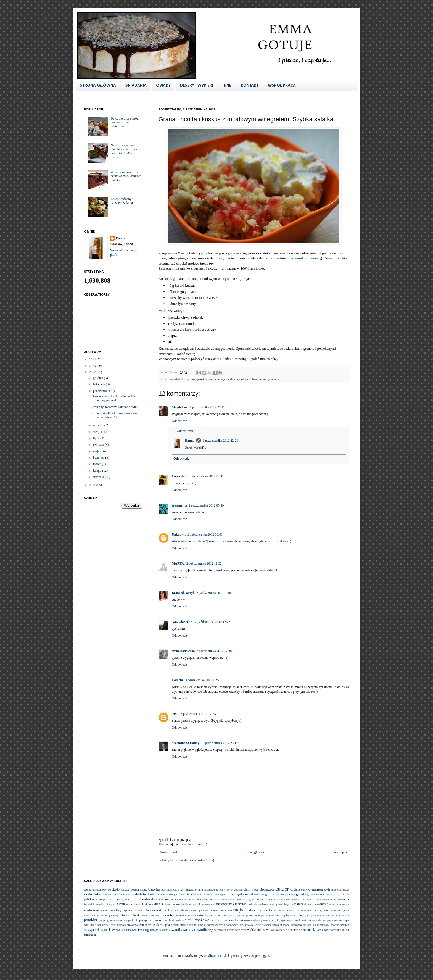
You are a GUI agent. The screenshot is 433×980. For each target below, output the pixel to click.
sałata (312, 920)
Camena (178, 680)
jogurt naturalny (144, 899)
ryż (271, 920)
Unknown (179, 534)
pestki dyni (253, 915)
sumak (275, 925)
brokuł (199, 889)
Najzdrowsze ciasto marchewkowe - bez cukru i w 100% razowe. (124, 151)
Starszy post (340, 852)
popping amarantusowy (113, 920)
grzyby (311, 895)
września (99, 425)
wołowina (277, 930)
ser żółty (103, 925)
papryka (181, 915)
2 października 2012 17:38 (214, 651)
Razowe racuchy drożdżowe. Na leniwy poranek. (114, 398)
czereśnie (106, 895)
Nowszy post (168, 852)
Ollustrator (214, 956)
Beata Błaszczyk (183, 593)
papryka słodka (197, 915)
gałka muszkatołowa (251, 894)
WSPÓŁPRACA (282, 86)
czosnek (118, 894)
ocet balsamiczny (312, 910)
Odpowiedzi (185, 431)
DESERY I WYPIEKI (197, 86)
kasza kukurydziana (288, 899)
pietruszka (318, 915)
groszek (290, 894)
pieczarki (290, 915)
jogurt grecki (122, 899)
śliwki (345, 930)
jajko (99, 899)
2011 (93, 485)
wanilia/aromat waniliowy (192, 929)
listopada (99, 384)
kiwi (334, 899)
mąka (239, 910)
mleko (184, 910)
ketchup (326, 899)
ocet (298, 911)
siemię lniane (188, 925)
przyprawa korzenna (153, 920)
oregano (155, 915)
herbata (329, 895)
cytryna (191, 379)
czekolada (92, 894)
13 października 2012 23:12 (220, 743)
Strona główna (254, 852)
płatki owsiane (176, 920)
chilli (247, 889)
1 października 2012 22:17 (207, 407)
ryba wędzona (261, 920)
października (102, 391)
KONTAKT (250, 86)
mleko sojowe (197, 911)
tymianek (155, 930)
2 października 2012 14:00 (214, 593)
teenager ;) (179, 505)
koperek (88, 904)
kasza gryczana (251, 899)
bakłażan (125, 890)
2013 (93, 366)
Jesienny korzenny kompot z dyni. (115, 407)
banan (135, 889)
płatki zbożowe (197, 920)
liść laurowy (189, 904)
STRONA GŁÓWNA (98, 86)
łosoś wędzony (332, 930)
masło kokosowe (339, 904)
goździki (270, 894)
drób (150, 894)
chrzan (255, 890)
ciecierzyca (267, 889)
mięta (147, 910)
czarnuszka (343, 890)
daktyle (130, 894)
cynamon (316, 889)
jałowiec (108, 899)
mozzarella (212, 910)
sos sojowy (247, 925)
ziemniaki (309, 930)
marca (97, 464)
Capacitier (179, 476)
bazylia (154, 889)
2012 (93, 372)
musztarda (226, 910)
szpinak (106, 930)
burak (230, 890)
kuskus (210, 379)
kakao (163, 899)
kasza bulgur (235, 899)
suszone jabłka (311, 925)
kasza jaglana (268, 899)
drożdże (141, 894)
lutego (98, 471)
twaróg (144, 929)
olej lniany (112, 915)
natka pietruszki (259, 910)
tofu (123, 930)
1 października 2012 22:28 (220, 441)
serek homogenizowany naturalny (130, 925)
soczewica (232, 925)
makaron (241, 904)
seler (319, 920)
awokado (114, 889)
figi (195, 895)
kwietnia (99, 458)
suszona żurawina (291, 925)
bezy (163, 890)
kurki (139, 904)
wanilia (166, 930)
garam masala (229, 895)
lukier (200, 904)
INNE (227, 86)
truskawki (132, 930)
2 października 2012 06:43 (205, 534)
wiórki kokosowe (259, 930)
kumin (121, 904)
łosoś (320, 930)
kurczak (130, 904)
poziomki (133, 920)
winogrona (241, 930)
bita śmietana (186, 889)
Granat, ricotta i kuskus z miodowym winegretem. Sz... (117, 415)
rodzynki (237, 920)
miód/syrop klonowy (227, 379)
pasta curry (228, 916)
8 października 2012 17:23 (198, 714)
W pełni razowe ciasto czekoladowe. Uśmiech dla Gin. (126, 176)
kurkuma (147, 904)
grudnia (99, 378)
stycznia (99, 477)
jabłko (89, 899)
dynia (159, 894)
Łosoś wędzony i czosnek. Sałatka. (122, 201)
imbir (338, 894)
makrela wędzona (258, 904)
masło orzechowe (96, 910)
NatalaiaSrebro (183, 622)
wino (231, 930)
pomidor (91, 920)
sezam (175, 925)
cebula (238, 889)
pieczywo (304, 915)
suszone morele (330, 925)
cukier (282, 889)
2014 (93, 359)
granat (200, 379)
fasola (183, 894)
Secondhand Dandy (186, 743)
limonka (175, 904)
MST (175, 714)
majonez (222, 904)
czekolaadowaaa (183, 651)
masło (324, 904)
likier (167, 904)
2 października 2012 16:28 (213, 622)
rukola (248, 920)
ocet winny (330, 910)
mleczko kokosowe (165, 910)
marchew (300, 904)
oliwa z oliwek (250, 379)
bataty (144, 889)
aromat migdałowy (95, 889)
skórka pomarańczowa (211, 925)
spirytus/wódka (263, 925)
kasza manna (307, 899)
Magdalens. (180, 407)
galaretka (216, 895)
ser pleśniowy (331, 920)
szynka (116, 930)
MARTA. (178, 563)
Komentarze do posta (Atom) (195, 860)
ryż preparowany (284, 920)
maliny (273, 904)
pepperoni (240, 916)
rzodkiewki (301, 920)
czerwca (99, 445)
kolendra (343, 899)
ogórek (100, 915)
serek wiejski (161, 925)
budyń (223, 890)
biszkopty (172, 890)
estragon (174, 895)
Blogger (264, 956)
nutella (290, 910)
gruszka (301, 894)
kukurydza (110, 904)
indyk (346, 895)
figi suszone (204, 895)
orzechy (265, 379)
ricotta (275, 379)
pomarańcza (342, 915)
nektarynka (279, 911)
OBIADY (163, 86)
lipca (97, 438)
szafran (345, 925)
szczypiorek (92, 930)
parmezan (215, 915)
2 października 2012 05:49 (206, 505)
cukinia (295, 889)
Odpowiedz (179, 421)
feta (189, 894)
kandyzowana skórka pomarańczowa (192, 899)
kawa (317, 899)
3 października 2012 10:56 (203, 680)
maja (97, 451)
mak (231, 904)
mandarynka (286, 904)
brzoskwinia (211, 889)
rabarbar (215, 920)
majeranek (210, 904)
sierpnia (99, 432)
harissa (320, 894)
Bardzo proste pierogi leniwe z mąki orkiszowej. (125, 122)
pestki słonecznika (272, 915)
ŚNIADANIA (136, 86)
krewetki (98, 904)
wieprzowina (221, 930)
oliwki (145, 915)
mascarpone (313, 904)
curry (304, 889)
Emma (190, 441)
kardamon (221, 899)
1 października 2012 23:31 (206, 476)
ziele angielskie (293, 930)
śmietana (90, 934)
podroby (329, 916)
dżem (166, 895)
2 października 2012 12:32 (204, 563)
